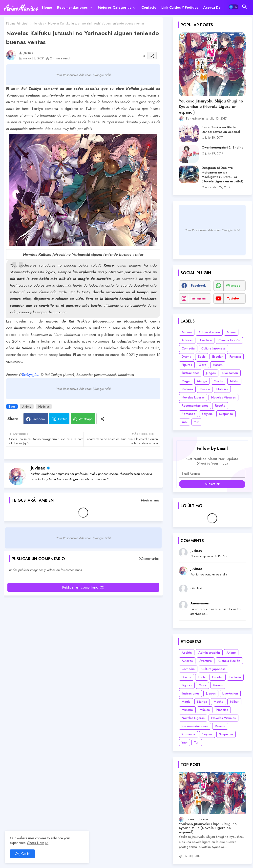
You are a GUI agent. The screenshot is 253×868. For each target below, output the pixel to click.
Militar (234, 381)
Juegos (211, 373)
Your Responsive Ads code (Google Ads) (83, 75)
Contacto (149, 7)
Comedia (188, 348)
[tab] (47, 7)
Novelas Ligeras (193, 397)
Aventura (206, 340)
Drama (186, 357)
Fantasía (235, 357)
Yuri (197, 422)
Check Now (35, 843)
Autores (187, 340)
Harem (218, 365)
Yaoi (185, 422)
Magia (186, 381)
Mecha (219, 381)
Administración (209, 332)
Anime (27, 407)
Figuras (187, 365)
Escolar (218, 357)
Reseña (220, 406)
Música (205, 389)
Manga (202, 381)
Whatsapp (85, 419)
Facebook (39, 419)
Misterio (187, 389)
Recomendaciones (72, 7)
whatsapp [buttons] (233, 286)
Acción (187, 332)
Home (47, 7)
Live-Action (230, 373)
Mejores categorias (115, 7)
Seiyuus (207, 414)
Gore (202, 365)
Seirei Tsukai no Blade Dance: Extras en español (221, 129)
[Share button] (102, 419)
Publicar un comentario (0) (83, 587)
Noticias (38, 23)
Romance (188, 414)
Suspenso (226, 414)
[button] (233, 7)
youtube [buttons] (233, 298)
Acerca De (212, 7)
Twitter (62, 419)
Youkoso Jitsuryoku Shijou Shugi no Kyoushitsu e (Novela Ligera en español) (211, 107)
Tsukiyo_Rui (31, 375)
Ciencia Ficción (229, 340)
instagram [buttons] (199, 298)
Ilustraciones (190, 373)
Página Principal (17, 23)
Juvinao (38, 468)
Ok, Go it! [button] (22, 854)
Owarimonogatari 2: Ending (223, 148)
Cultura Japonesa (213, 348)
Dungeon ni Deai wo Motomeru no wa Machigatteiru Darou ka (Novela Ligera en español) (222, 175)
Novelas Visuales (223, 397)
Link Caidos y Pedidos (180, 7)
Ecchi (202, 357)
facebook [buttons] (198, 286)
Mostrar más (150, 500)
